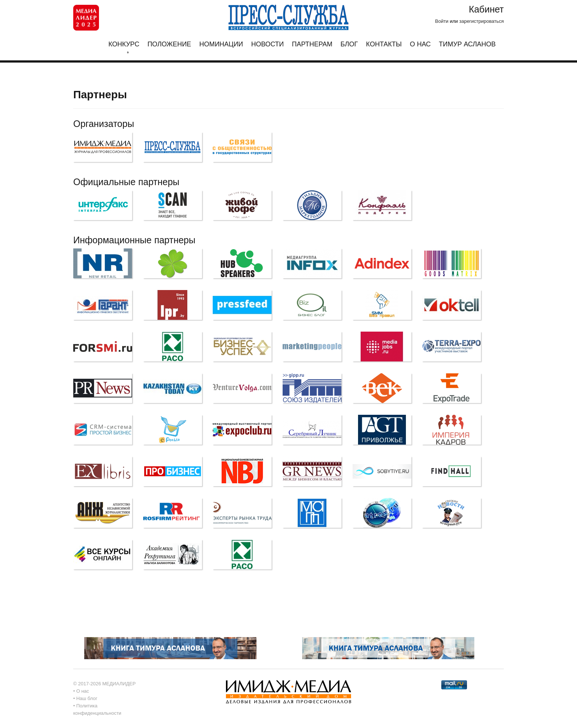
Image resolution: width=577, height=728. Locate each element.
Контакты (384, 44)
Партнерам (312, 44)
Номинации (221, 44)
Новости (268, 44)
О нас (420, 44)
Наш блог (87, 698)
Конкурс (124, 47)
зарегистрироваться (482, 21)
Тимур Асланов (467, 44)
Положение (169, 44)
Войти (442, 21)
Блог (349, 44)
